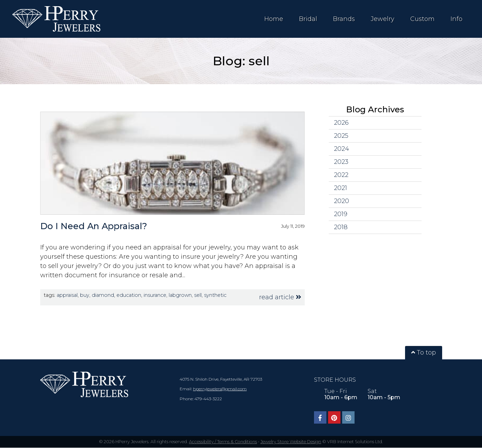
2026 (341, 123)
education (129, 295)
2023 (341, 162)
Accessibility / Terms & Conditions (223, 442)
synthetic (215, 295)
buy (85, 295)
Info (456, 19)
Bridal (308, 19)
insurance (155, 295)
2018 (341, 227)
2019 (341, 214)
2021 (340, 188)
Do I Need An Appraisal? (94, 226)
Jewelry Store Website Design (291, 442)
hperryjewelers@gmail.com (220, 389)
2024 (341, 149)
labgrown (180, 295)
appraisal (67, 295)
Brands (344, 19)
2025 (341, 136)
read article (280, 297)
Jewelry (383, 19)
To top (424, 352)
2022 (341, 175)
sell (198, 295)
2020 (341, 201)
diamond (103, 295)
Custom (422, 19)
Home (274, 19)
